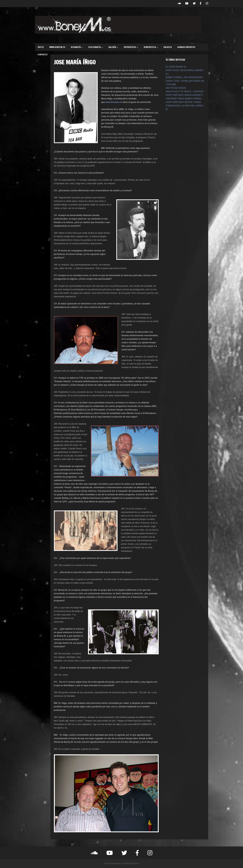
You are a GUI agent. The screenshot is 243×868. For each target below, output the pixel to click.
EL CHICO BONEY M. (176, 67)
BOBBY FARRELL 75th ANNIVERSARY (185, 77)
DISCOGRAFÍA (96, 47)
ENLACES (168, 47)
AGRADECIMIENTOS (186, 47)
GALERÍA (113, 47)
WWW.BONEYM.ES (57, 47)
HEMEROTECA (151, 47)
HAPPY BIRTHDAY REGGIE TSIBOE (183, 102)
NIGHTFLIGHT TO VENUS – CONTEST (185, 92)
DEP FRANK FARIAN (176, 88)
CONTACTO (43, 55)
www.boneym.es (114, 102)
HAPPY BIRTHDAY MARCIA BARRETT (185, 95)
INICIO (41, 47)
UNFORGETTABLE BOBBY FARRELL (184, 99)
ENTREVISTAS (131, 47)
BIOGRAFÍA (77, 47)
